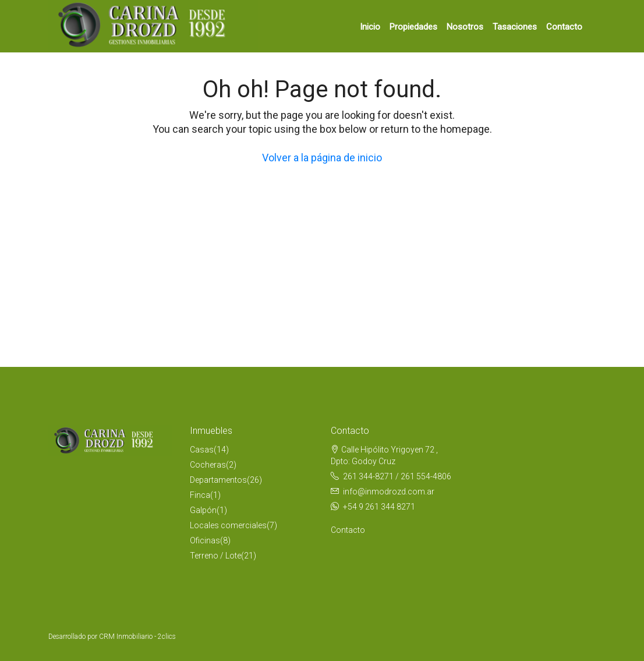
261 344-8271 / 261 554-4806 (397, 476)
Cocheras (208, 465)
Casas (202, 450)
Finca (200, 495)
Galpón (203, 510)
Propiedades (413, 27)
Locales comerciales (228, 525)
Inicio (370, 27)
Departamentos (218, 480)
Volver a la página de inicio (322, 158)
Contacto (564, 27)
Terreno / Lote (215, 556)
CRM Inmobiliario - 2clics (137, 637)
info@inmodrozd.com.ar (389, 492)
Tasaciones (515, 27)
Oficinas (205, 540)
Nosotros (465, 27)
